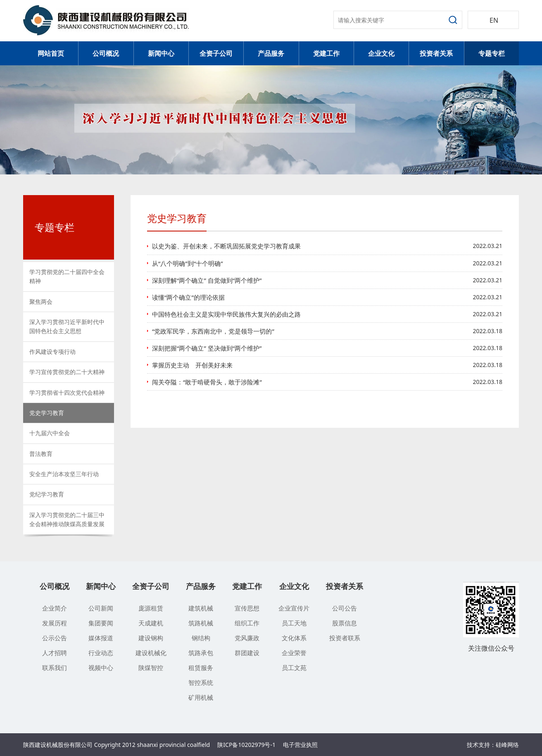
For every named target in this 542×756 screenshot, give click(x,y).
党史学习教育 (47, 413)
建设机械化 (151, 653)
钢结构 (201, 638)
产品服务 (271, 53)
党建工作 (326, 53)
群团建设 (247, 653)
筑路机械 (201, 623)
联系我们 (55, 668)
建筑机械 (201, 608)
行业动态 (101, 653)
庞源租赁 (151, 608)
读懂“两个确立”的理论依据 (188, 297)
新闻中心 (161, 53)
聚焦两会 (41, 302)
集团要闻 (101, 623)
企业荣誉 (294, 653)
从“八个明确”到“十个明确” (188, 263)
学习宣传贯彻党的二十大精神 (67, 372)
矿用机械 (201, 697)
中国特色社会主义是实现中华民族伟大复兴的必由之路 (226, 314)
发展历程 (55, 623)
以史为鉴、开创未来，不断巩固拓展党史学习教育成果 (226, 246)
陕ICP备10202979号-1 (246, 745)
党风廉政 (247, 638)
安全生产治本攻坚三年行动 (64, 474)
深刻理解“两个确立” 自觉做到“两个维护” (207, 280)
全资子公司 (216, 53)
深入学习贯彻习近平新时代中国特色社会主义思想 (67, 326)
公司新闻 (101, 608)
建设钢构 (151, 638)
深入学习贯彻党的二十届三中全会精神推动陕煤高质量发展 (67, 519)
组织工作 (247, 623)
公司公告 (345, 608)
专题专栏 (492, 53)
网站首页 (51, 53)
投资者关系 (436, 53)
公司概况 (106, 53)
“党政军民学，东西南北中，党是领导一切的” (213, 331)
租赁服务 (201, 668)
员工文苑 (294, 668)
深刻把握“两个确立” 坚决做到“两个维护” (207, 348)
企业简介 (55, 608)
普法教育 (41, 454)
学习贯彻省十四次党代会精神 (67, 392)
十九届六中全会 (50, 433)
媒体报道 (101, 638)
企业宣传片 (294, 608)
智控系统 (201, 682)
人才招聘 (55, 653)
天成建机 (151, 623)
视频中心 (101, 668)
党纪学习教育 (47, 494)
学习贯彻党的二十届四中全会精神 (67, 276)
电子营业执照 (300, 745)
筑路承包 (201, 653)
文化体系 (294, 638)
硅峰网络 (507, 745)
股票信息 (345, 623)
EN (494, 20)
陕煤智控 (151, 668)
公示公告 (55, 638)
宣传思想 (247, 608)
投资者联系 (345, 638)
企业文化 (381, 53)
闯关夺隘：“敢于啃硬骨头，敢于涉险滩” (207, 382)
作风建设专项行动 (52, 352)
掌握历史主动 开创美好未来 (192, 365)
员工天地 (294, 623)
